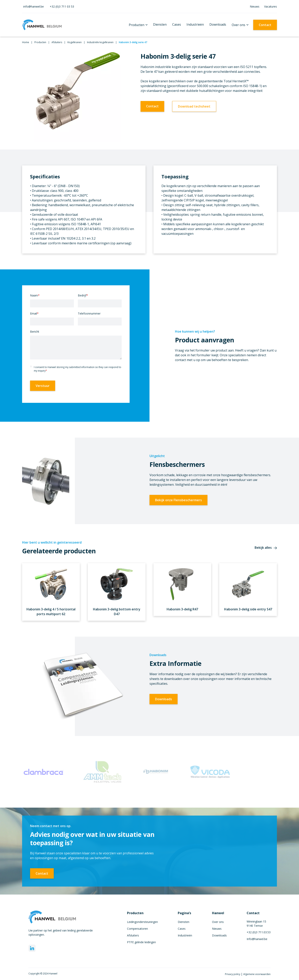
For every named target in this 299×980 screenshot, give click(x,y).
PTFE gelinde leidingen (141, 942)
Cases (177, 24)
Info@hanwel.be (257, 939)
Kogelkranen (75, 42)
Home (26, 42)
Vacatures (271, 6)
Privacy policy (233, 974)
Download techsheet (194, 106)
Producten (137, 25)
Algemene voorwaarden (257, 974)
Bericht (35, 332)
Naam (35, 295)
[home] (42, 25)
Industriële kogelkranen (100, 42)
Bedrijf (83, 295)
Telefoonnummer (89, 313)
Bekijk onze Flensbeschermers (178, 500)
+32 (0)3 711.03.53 (259, 932)
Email (34, 313)
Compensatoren (137, 929)
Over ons (238, 25)
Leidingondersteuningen (142, 922)
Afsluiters (57, 42)
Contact (265, 25)
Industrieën (195, 24)
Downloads (218, 24)
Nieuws (255, 6)
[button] (138, 25)
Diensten (160, 24)
